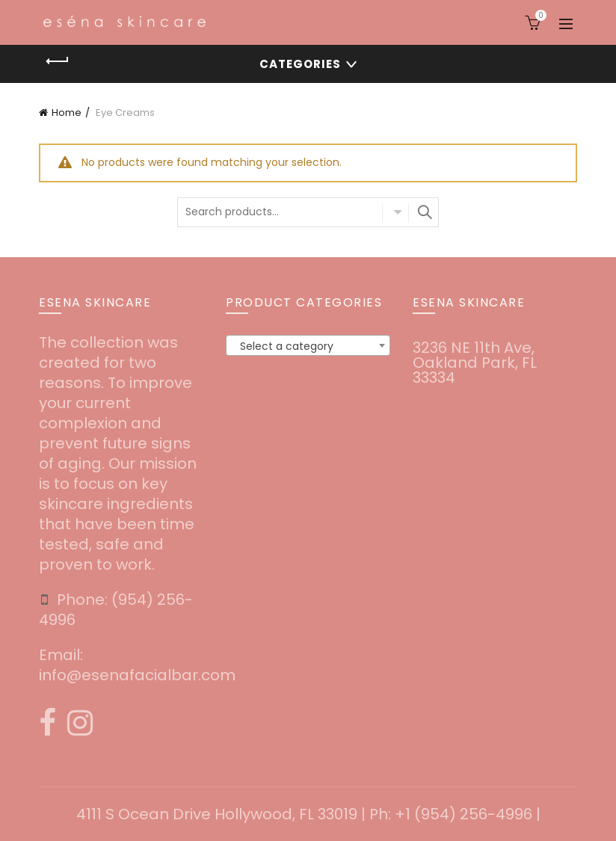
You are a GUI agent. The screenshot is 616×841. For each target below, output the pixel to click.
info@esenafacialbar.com (137, 675)
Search (424, 212)
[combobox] (308, 345)
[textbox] (308, 346)
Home (67, 113)
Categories (300, 64)
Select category (395, 213)
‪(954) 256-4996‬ (116, 610)
